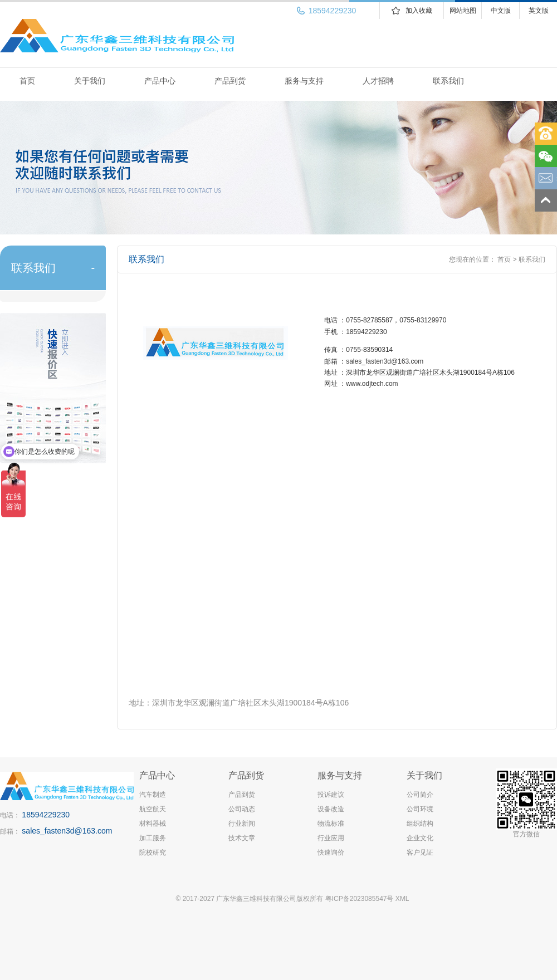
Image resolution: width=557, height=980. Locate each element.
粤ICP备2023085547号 (360, 899)
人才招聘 (378, 81)
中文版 (501, 11)
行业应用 (331, 838)
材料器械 (153, 824)
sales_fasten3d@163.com (67, 831)
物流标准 (331, 824)
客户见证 (420, 852)
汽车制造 (153, 795)
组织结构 (420, 824)
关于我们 (90, 81)
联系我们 (448, 81)
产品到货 (230, 81)
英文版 (539, 11)
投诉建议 (331, 795)
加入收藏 (419, 11)
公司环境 (420, 809)
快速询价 (331, 852)
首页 (27, 81)
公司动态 (242, 809)
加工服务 (153, 838)
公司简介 (420, 795)
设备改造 (331, 809)
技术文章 (242, 838)
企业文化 (420, 838)
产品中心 (160, 81)
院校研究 (153, 852)
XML (402, 899)
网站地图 (463, 11)
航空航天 (153, 809)
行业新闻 (242, 824)
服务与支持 (304, 81)
